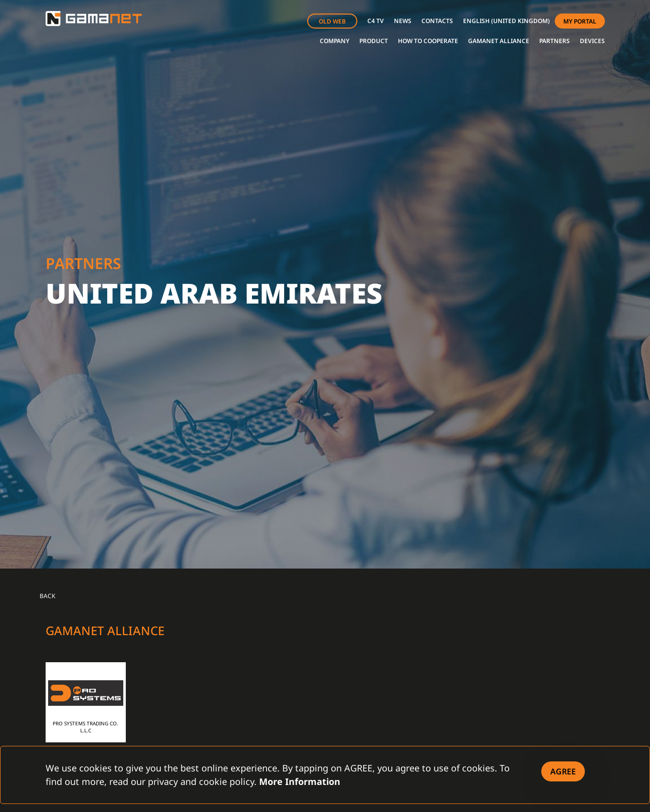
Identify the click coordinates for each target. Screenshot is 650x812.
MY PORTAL (580, 21)
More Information (300, 781)
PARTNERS (555, 41)
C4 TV (376, 21)
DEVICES (592, 41)
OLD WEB (332, 21)
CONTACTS (437, 21)
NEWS (403, 21)
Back (47, 596)
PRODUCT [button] (374, 41)
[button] (506, 21)
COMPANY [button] (335, 41)
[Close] (563, 771)
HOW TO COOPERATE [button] (428, 41)
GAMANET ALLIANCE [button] (499, 41)
